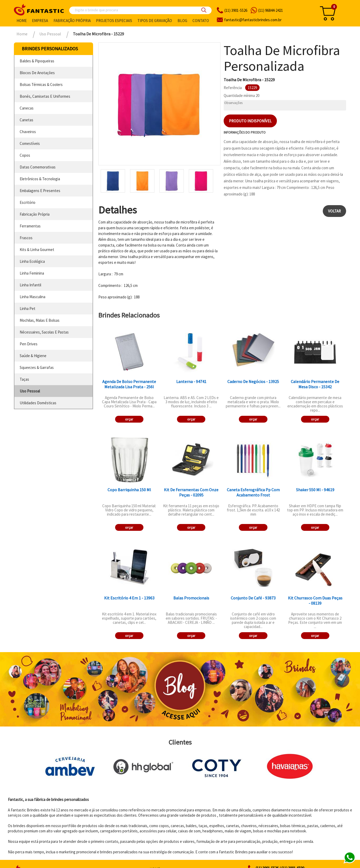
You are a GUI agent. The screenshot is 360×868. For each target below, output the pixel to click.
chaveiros (28, 132)
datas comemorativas (38, 167)
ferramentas (30, 226)
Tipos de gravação (155, 21)
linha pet (28, 309)
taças (24, 379)
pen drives (29, 344)
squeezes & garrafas (37, 367)
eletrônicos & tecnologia (40, 179)
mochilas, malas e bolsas (40, 320)
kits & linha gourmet (37, 250)
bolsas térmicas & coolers (41, 84)
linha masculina (33, 297)
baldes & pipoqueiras (37, 61)
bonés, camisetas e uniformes (45, 96)
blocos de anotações (37, 73)
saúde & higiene (33, 356)
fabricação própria (35, 214)
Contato (201, 21)
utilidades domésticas (38, 403)
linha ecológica (32, 261)
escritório (28, 202)
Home (22, 21)
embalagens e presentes (40, 191)
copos (25, 155)
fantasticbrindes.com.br (253, 20)
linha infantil (30, 285)
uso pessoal (30, 391)
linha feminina (32, 273)
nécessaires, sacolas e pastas (44, 332)
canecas (27, 108)
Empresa (40, 21)
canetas (26, 120)
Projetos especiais (114, 21)
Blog (182, 21)
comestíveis (30, 143)
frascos (26, 238)
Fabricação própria (72, 21)
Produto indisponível (250, 121)
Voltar (334, 211)
